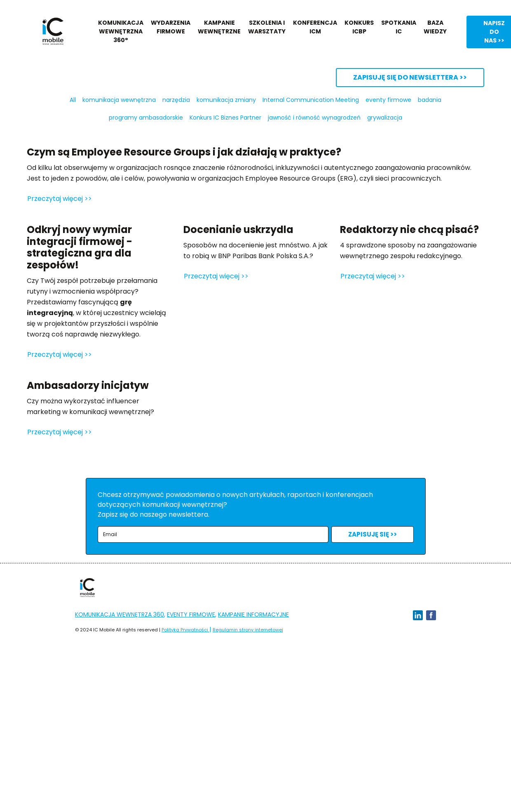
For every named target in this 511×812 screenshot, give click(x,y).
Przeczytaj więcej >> (60, 199)
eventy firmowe (388, 100)
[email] (213, 535)
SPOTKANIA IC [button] (399, 27)
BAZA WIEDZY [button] (435, 27)
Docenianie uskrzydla (238, 229)
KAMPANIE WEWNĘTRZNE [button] (219, 27)
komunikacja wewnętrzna (119, 100)
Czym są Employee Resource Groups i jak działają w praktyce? (184, 152)
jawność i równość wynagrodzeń (314, 118)
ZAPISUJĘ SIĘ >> (373, 534)
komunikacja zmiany (226, 100)
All (73, 100)
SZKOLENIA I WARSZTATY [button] (267, 27)
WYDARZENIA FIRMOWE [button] (171, 27)
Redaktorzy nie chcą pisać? (409, 229)
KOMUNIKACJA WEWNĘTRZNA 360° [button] (121, 31)
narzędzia (176, 100)
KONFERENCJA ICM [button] (315, 27)
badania (430, 100)
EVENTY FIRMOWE (191, 614)
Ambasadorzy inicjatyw (88, 385)
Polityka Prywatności (185, 630)
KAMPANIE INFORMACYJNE (253, 614)
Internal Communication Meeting (311, 100)
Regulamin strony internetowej (248, 630)
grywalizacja (385, 118)
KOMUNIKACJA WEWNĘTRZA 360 (120, 614)
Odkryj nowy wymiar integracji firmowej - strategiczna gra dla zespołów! (80, 247)
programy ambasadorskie (146, 118)
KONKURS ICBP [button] (359, 27)
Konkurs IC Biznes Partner (225, 118)
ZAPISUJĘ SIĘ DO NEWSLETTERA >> (410, 77)
